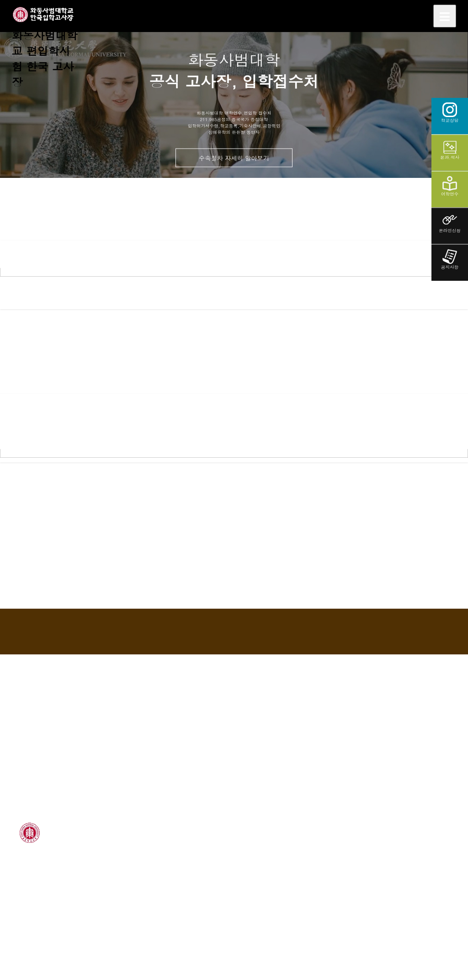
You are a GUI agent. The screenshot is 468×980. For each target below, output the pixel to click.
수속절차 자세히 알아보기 (234, 158)
